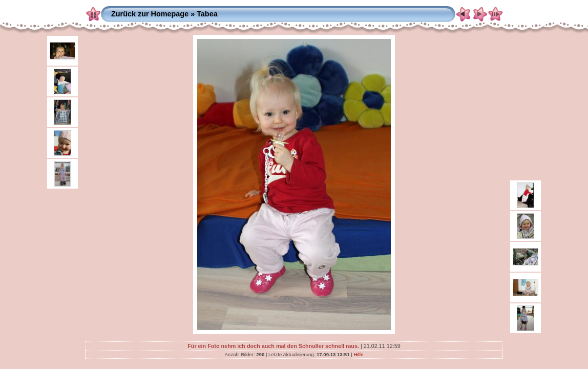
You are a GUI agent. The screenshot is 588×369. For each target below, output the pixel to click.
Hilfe (358, 354)
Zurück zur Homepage (150, 14)
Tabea (207, 14)
